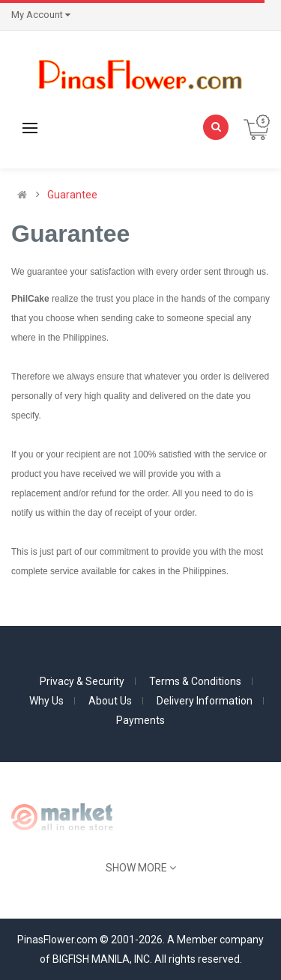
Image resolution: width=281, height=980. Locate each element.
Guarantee (72, 195)
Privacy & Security (82, 681)
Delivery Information (205, 701)
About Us (110, 701)
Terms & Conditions (195, 681)
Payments (140, 720)
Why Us (46, 701)
